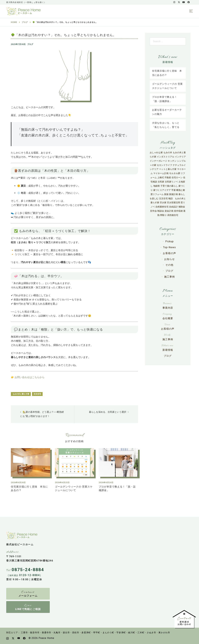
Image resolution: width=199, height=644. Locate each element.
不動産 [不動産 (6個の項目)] (168, 177)
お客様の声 (169, 253)
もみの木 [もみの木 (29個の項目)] (168, 152)
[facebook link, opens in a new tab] (188, 2)
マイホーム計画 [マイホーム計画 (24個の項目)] (161, 173)
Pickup (169, 241)
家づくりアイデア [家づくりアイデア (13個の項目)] (162, 190)
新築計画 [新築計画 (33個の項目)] (174, 194)
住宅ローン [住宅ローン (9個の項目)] (177, 177)
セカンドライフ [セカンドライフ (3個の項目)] (164, 165)
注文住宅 (37, 394)
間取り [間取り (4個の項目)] (163, 215)
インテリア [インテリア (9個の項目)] (180, 157)
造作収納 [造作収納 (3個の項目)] (178, 211)
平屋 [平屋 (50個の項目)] (174, 190)
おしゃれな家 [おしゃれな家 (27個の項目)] (156, 152)
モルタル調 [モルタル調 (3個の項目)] (175, 173)
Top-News (169, 247)
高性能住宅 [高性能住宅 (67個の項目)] (173, 215)
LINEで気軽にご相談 (28, 609)
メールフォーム (28, 596)
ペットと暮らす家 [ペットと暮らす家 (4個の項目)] (168, 169)
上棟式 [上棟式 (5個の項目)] (161, 177)
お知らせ (169, 259)
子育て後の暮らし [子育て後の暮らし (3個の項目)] (169, 186)
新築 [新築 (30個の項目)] (166, 194)
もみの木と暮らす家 (21, 394)
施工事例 (169, 276)
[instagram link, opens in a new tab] (174, 2)
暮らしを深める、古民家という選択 (108, 412)
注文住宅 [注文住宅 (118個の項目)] (163, 198)
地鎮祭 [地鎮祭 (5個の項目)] (157, 186)
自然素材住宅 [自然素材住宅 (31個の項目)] (162, 207)
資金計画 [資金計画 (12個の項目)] (169, 211)
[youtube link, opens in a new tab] (184, 2)
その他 (169, 264)
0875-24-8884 (28, 569)
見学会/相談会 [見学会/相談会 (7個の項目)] (157, 211)
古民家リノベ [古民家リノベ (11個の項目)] (171, 182)
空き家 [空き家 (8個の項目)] (163, 202)
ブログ (30, 44)
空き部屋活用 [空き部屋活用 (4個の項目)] (174, 202)
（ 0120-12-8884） (24, 575)
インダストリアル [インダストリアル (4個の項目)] (166, 157)
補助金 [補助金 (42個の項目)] (182, 207)
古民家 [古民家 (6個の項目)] (161, 182)
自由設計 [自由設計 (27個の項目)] (174, 207)
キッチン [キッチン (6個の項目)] (172, 161)
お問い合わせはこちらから (30, 377)
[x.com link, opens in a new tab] (179, 2)
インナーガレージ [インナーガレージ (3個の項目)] (158, 161)
